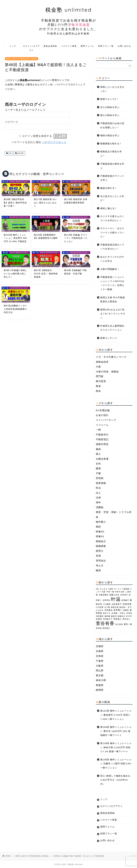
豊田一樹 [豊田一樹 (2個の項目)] (128, 624)
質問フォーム (87, 46)
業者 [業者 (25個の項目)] (98, 386)
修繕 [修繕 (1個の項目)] (98, 449)
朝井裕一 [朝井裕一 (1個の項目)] (123, 607)
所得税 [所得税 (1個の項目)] (100, 478)
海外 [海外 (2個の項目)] (98, 502)
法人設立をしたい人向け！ (112, 198)
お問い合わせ (124, 46)
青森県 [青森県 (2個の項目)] (100, 685)
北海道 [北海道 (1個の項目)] (100, 656)
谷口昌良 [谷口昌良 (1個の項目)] (119, 624)
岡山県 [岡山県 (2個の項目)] (100, 670)
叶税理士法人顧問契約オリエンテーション (112, 328)
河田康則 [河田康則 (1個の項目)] (100, 616)
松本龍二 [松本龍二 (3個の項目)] (118, 610)
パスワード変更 (69, 46)
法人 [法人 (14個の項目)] (98, 493)
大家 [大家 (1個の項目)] (98, 367)
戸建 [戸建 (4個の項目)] (98, 473)
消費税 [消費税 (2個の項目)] (100, 507)
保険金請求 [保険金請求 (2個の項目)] (102, 362)
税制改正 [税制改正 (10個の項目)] (101, 541)
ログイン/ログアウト (31, 47)
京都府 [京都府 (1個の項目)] (100, 646)
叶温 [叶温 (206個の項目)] (116, 599)
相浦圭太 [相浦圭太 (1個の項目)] (121, 616)
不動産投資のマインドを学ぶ (112, 178)
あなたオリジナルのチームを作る (112, 259)
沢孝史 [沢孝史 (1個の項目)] (129, 613)
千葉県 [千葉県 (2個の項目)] (100, 661)
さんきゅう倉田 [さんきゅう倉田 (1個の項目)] (107, 589)
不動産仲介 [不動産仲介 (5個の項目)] (102, 435)
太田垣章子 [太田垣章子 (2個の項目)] (117, 604)
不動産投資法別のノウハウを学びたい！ (112, 247)
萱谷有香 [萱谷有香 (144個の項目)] (105, 623)
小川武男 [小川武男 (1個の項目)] (100, 607)
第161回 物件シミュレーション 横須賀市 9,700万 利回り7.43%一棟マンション (116, 715)
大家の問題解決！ (110, 269)
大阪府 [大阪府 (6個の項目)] (100, 666)
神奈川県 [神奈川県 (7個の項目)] (101, 680)
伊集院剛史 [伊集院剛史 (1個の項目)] (104, 595)
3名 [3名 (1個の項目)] (97, 589)
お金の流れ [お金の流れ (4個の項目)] (102, 415)
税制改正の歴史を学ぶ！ (111, 154)
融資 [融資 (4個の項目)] (98, 570)
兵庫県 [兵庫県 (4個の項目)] (100, 651)
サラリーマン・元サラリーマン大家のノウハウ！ (112, 233)
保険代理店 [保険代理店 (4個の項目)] (102, 444)
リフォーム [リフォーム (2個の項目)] (102, 425)
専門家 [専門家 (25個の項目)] (100, 376)
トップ (13, 46)
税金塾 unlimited (68, 21)
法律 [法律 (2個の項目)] (98, 498)
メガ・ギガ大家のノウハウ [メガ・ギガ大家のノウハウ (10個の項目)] (111, 357)
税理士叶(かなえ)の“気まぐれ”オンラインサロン (113, 314)
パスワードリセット (54, 142)
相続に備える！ (109, 208)
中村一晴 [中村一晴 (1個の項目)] (110, 592)
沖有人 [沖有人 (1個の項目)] (123, 613)
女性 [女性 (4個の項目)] (98, 464)
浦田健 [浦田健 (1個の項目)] (107, 616)
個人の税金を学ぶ (110, 115)
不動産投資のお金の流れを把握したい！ (112, 125)
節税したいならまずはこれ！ (112, 89)
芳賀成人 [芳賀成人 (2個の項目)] (118, 619)
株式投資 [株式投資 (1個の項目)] (101, 381)
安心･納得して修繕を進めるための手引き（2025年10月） (115, 780)
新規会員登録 (50, 46)
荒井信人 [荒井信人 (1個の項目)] (126, 619)
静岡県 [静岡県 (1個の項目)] (100, 690)
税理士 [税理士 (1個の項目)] (100, 551)
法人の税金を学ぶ (110, 107)
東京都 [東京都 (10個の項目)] (100, 675)
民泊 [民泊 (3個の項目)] (98, 488)
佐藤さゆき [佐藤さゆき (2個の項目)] (114, 595)
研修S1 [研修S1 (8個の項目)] (100, 536)
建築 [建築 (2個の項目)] (98, 468)
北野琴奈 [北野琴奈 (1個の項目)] (106, 600)
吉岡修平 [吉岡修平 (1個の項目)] (125, 600)
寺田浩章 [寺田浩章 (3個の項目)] (127, 604)
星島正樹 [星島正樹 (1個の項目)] (115, 607)
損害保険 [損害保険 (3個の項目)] (101, 483)
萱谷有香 (20, 153)
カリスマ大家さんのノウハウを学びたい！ (112, 218)
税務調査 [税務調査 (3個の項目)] (101, 546)
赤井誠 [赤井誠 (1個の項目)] (99, 628)
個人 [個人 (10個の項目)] (98, 454)
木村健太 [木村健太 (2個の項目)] (109, 610)
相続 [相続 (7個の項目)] (98, 527)
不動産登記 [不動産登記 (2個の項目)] (102, 439)
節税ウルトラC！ (110, 99)
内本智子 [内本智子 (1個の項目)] (124, 595)
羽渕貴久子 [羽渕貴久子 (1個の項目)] (108, 619)
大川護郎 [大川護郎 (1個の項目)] (107, 604)
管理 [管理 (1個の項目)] (98, 556)
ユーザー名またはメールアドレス (25, 110)
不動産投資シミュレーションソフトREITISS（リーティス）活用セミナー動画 (112, 283)
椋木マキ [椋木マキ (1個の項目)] (107, 613)
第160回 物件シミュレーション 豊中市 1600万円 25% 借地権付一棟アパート (116, 731)
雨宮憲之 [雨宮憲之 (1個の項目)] (106, 628)
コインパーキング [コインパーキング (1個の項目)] (106, 420)
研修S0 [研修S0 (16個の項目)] (100, 532)
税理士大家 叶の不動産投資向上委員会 (22, 59)
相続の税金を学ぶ (110, 135)
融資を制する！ (109, 188)
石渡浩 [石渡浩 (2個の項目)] (99, 619)
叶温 (10, 153)
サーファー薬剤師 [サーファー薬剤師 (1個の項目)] (122, 589)
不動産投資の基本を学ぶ (112, 166)
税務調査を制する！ (111, 144)
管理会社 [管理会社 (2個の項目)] (101, 561)
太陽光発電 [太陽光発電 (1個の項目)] (102, 459)
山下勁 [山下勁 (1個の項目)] (107, 607)
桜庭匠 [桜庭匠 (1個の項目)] (126, 610)
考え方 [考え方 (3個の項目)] (100, 566)
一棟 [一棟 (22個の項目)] (98, 430)
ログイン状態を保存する (37, 136)
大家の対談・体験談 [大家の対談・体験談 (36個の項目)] (107, 372)
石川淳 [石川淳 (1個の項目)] (129, 616)
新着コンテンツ (109, 338)
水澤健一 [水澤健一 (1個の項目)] (115, 613)
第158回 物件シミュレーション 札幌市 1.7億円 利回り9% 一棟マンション (116, 764)
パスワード (12, 122)
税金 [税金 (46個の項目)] (98, 391)
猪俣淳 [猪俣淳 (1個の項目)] (114, 616)
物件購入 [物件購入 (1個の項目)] (101, 522)
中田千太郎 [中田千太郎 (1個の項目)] (120, 592)
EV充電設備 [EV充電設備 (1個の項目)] (103, 410)
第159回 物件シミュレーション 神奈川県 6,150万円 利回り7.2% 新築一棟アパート (116, 747)
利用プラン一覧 (106, 46)
